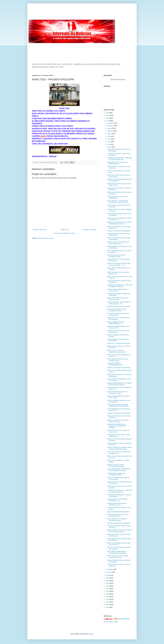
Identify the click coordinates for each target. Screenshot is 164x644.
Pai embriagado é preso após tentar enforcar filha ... (118, 340)
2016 (108, 591)
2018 (108, 586)
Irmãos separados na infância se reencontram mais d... (117, 520)
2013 (108, 599)
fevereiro (110, 569)
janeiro (110, 572)
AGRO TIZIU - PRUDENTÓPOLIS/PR (119, 344)
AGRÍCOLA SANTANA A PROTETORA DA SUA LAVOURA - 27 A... (119, 264)
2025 (108, 115)
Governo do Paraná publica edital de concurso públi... (118, 478)
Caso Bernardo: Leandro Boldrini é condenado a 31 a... (118, 500)
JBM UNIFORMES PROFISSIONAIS (118, 512)
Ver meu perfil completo (111, 622)
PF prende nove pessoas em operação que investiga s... (119, 548)
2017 (108, 589)
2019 (108, 583)
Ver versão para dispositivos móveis (64, 233)
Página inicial (65, 230)
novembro (111, 126)
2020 (108, 581)
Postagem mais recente (40, 230)
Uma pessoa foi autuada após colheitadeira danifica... (116, 474)
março (110, 147)
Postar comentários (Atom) (45, 238)
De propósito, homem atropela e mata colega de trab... (119, 435)
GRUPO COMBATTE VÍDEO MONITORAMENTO (116, 323)
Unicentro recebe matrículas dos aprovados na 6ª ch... (117, 504)
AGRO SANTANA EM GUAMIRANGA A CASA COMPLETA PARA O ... (119, 470)
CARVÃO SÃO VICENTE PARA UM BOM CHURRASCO (118, 243)
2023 (108, 121)
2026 (108, 113)
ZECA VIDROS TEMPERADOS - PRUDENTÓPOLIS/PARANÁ (117, 552)
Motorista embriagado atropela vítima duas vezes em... (118, 327)
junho (109, 139)
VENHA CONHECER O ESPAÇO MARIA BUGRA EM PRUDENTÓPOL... (120, 448)
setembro (110, 131)
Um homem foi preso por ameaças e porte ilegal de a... (118, 314)
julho (109, 136)
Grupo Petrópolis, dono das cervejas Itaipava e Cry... (118, 273)
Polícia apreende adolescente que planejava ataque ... (117, 360)
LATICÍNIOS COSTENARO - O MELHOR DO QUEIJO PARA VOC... (120, 159)
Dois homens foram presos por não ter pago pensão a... (119, 176)
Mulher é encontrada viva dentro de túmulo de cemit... (118, 299)
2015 (108, 594)
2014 (108, 597)
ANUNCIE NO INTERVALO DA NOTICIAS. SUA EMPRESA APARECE (116, 426)
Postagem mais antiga (89, 230)
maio (109, 142)
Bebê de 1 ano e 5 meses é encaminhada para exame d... (117, 351)
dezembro (111, 123)
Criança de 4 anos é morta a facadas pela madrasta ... (118, 319)
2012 (108, 602)
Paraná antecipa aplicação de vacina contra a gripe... (118, 397)
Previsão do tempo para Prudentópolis (119, 231)
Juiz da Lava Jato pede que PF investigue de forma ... (116, 256)
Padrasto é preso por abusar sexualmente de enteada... (116, 466)
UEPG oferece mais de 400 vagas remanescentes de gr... (117, 557)
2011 (108, 605)
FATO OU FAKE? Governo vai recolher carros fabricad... (119, 239)
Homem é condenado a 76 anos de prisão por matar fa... (118, 421)
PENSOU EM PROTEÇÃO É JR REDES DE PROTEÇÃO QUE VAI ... (119, 223)
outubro (110, 128)
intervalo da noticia (45, 162)
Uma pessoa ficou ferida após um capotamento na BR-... (117, 392)
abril (109, 144)
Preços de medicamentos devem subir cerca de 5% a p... (119, 544)
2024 (108, 118)
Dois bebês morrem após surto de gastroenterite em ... (117, 163)
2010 (108, 607)
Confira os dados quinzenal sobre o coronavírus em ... (118, 290)
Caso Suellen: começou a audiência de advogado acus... (119, 453)
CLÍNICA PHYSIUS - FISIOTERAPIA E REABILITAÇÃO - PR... (119, 303)
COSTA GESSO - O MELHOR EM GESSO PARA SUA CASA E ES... (118, 202)
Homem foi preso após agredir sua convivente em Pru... (118, 515)
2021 (108, 578)
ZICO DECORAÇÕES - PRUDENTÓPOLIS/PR (115, 364)
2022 (108, 575)
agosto (110, 134)
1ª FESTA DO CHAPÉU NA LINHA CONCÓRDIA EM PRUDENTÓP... (118, 405)
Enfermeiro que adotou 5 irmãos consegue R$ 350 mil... (117, 310)
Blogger (91, 634)
